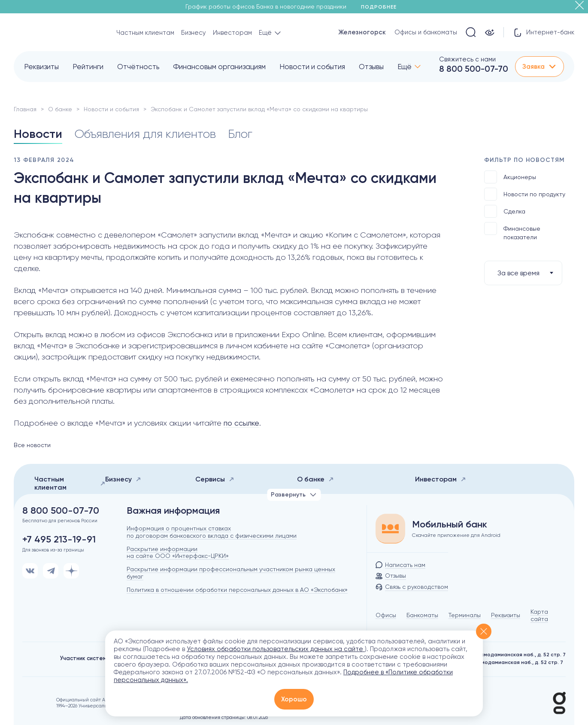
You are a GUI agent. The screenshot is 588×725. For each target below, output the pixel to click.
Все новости (32, 445)
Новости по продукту (525, 194)
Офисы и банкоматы (426, 32)
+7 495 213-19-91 (59, 539)
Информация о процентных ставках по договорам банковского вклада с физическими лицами (212, 532)
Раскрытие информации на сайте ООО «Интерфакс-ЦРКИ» (178, 553)
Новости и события (312, 67)
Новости (38, 134)
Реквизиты (41, 67)
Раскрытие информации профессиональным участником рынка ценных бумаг (231, 573)
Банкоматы (422, 615)
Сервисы (215, 479)
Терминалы (465, 615)
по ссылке (241, 423)
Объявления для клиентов (145, 134)
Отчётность (138, 67)
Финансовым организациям (219, 67)
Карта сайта (539, 615)
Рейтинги (88, 67)
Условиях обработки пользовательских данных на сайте (276, 649)
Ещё (405, 67)
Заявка (540, 67)
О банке (60, 109)
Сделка (505, 211)
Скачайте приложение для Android (456, 535)
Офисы (386, 615)
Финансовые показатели (512, 231)
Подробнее (382, 7)
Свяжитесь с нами (467, 59)
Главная (25, 109)
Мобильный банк (450, 524)
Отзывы (371, 67)
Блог (240, 134)
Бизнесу (194, 33)
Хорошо (294, 699)
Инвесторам (232, 33)
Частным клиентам (145, 33)
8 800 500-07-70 (474, 69)
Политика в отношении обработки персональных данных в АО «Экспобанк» (237, 590)
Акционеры (510, 177)
